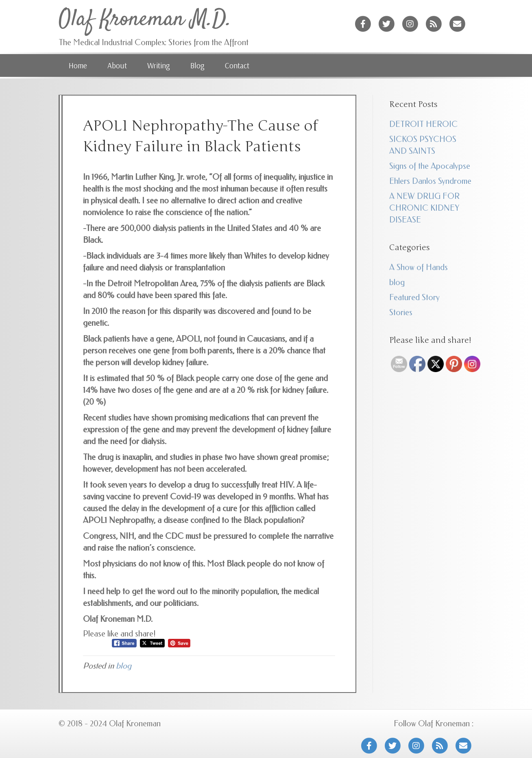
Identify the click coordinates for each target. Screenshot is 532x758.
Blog (197, 65)
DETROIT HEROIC (423, 124)
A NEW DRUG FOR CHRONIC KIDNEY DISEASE (424, 208)
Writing (159, 65)
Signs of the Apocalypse (430, 166)
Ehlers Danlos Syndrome (430, 181)
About (117, 65)
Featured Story (414, 297)
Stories (401, 313)
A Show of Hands (419, 267)
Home (78, 65)
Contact (237, 65)
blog (124, 666)
